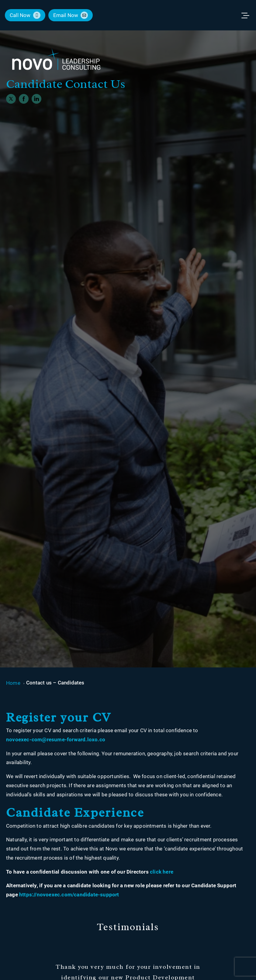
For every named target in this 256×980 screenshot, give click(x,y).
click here (162, 872)
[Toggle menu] (248, 15)
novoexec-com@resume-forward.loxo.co (56, 739)
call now (20, 15)
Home (13, 683)
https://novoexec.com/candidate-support (69, 895)
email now (66, 15)
